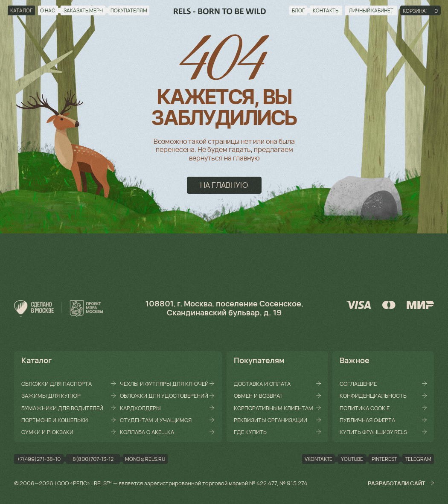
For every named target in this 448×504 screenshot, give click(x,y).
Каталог (36, 360)
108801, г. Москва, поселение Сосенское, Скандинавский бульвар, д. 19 (224, 308)
